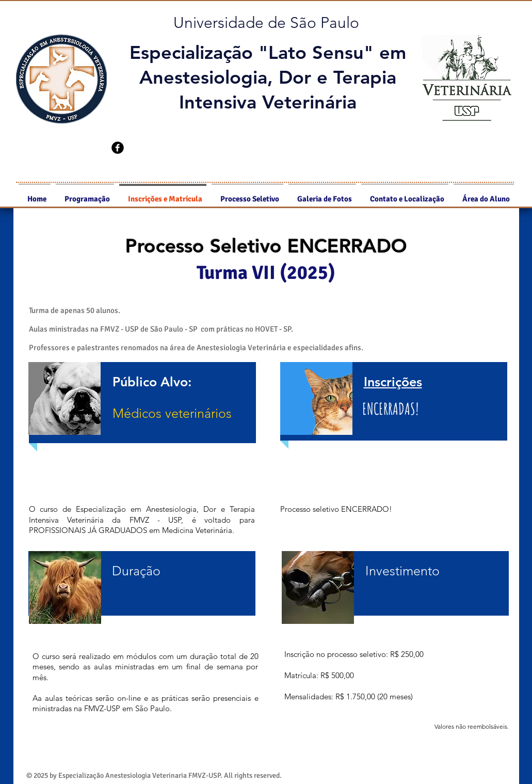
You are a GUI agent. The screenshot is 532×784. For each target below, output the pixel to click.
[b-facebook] (118, 148)
